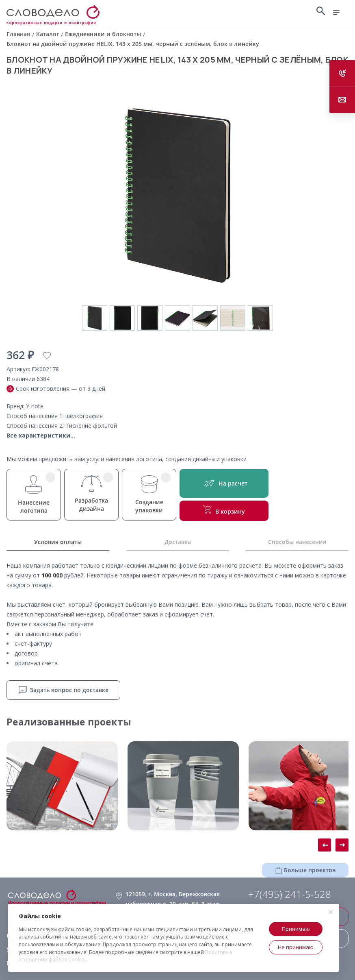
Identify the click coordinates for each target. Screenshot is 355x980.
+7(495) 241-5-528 (290, 894)
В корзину (224, 510)
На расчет (224, 483)
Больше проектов (305, 870)
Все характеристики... (41, 435)
